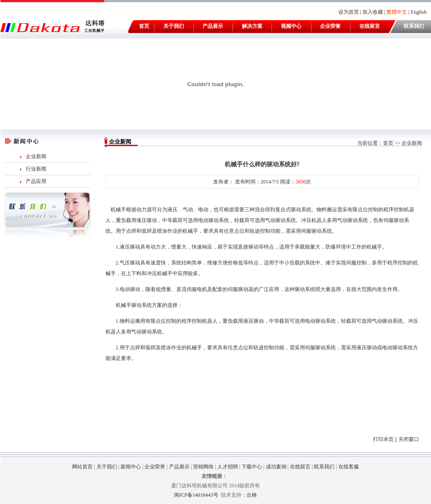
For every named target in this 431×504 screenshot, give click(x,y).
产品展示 (213, 26)
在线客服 (349, 467)
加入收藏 (373, 12)
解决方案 (252, 26)
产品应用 (36, 181)
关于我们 (174, 26)
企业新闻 (36, 156)
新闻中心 (131, 467)
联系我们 (414, 26)
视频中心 (291, 26)
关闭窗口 (409, 439)
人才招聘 (228, 467)
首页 (144, 26)
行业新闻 (36, 169)
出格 (252, 495)
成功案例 (276, 467)
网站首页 (82, 467)
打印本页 (383, 439)
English (419, 12)
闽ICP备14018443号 (196, 495)
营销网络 (203, 467)
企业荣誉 (330, 26)
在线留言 (370, 26)
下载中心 (252, 467)
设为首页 (349, 12)
